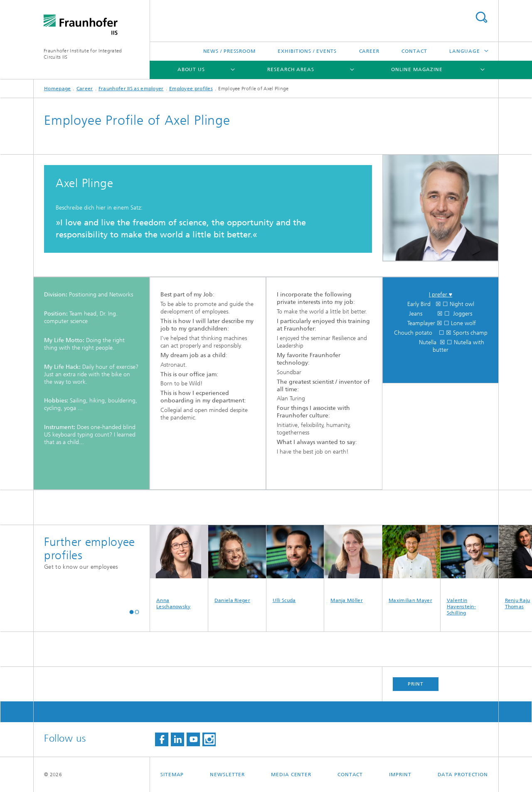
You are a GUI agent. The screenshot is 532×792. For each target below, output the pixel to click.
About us (191, 69)
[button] (132, 612)
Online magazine (417, 69)
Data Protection (463, 775)
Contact (414, 51)
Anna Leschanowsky (179, 567)
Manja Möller (353, 564)
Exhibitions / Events (307, 51)
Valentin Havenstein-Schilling (469, 570)
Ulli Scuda (295, 564)
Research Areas (291, 69)
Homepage (57, 89)
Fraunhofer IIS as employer (131, 89)
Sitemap (172, 775)
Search (481, 17)
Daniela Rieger (237, 564)
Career (369, 51)
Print (416, 684)
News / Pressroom (229, 51)
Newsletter (227, 775)
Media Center (291, 775)
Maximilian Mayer (411, 564)
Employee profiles (191, 89)
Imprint (400, 775)
